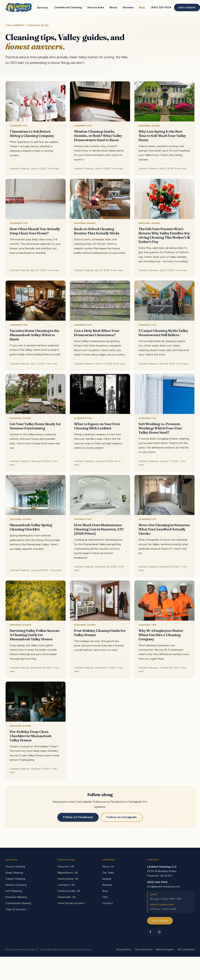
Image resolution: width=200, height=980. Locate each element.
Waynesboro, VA (68, 873)
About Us (108, 866)
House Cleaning (15, 866)
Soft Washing (14, 891)
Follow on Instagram (122, 817)
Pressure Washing (16, 897)
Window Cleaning (16, 885)
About (113, 7)
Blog (142, 7)
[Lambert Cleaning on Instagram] (159, 932)
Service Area (96, 7)
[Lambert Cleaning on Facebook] (150, 932)
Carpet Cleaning (15, 879)
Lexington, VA (66, 885)
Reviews (128, 7)
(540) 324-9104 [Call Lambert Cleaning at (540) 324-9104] (161, 7)
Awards (107, 879)
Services (42, 8)
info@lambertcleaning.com (163, 887)
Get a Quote (187, 7)
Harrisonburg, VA (68, 879)
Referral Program (165, 950)
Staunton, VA (66, 866)
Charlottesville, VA (69, 891)
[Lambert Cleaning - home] (19, 7)
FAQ (105, 897)
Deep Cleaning (14, 873)
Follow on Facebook (78, 817)
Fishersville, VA (67, 897)
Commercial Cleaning (68, 7)
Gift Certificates (186, 950)
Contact (107, 903)
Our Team (108, 873)
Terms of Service (143, 950)
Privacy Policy (124, 950)
